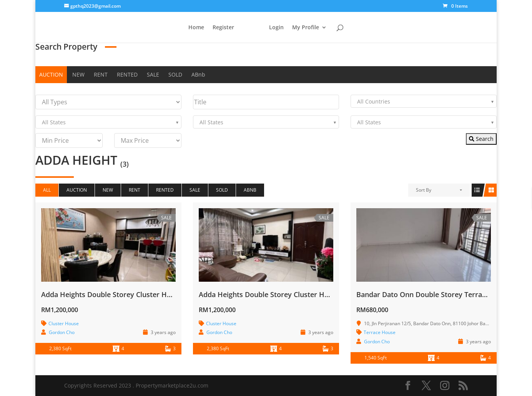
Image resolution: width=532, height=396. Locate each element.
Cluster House (64, 323)
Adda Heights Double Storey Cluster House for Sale (126, 294)
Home (195, 28)
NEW (78, 74)
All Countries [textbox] (374, 101)
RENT (101, 74)
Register (222, 28)
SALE (153, 74)
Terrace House (380, 332)
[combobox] (424, 101)
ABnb (198, 74)
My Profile (307, 28)
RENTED (127, 74)
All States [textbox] (54, 122)
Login (278, 28)
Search (481, 139)
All (47, 190)
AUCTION (51, 74)
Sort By (424, 190)
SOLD (175, 74)
